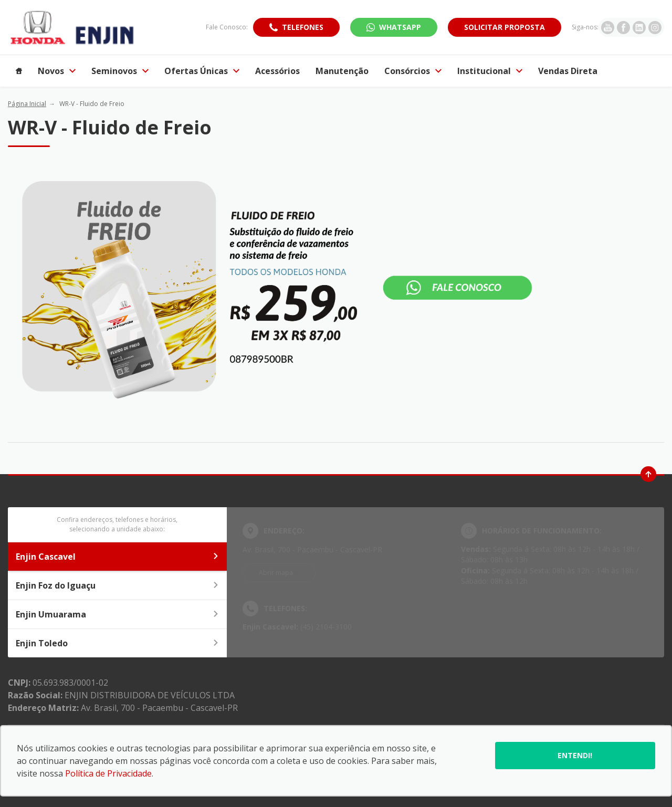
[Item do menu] (19, 71)
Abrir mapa (276, 573)
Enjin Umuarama (117, 614)
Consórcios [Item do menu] (413, 71)
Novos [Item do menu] (57, 71)
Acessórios (277, 71)
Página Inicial (27, 104)
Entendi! (575, 755)
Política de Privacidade (108, 773)
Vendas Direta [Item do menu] (568, 71)
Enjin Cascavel (117, 557)
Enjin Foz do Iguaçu (117, 585)
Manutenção (342, 71)
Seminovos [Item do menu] (120, 71)
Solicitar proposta (505, 27)
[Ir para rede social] (608, 27)
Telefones (303, 27)
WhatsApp (400, 27)
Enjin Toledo (117, 643)
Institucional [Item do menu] (490, 71)
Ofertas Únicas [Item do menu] (202, 71)
